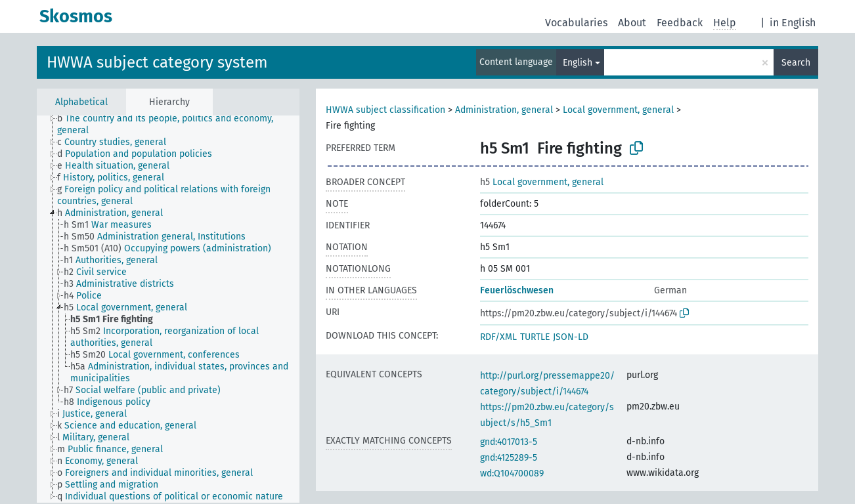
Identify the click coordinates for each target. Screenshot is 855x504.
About (632, 23)
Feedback (680, 23)
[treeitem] (184, 125)
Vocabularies (576, 23)
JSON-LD (571, 337)
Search (796, 63)
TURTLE (535, 337)
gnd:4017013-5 (509, 442)
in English (793, 23)
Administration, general (504, 110)
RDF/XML (498, 337)
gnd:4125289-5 (509, 458)
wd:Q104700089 (512, 473)
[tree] (168, 309)
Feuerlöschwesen (517, 290)
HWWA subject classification (385, 110)
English (578, 63)
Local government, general (618, 110)
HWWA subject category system (157, 62)
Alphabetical (81, 102)
